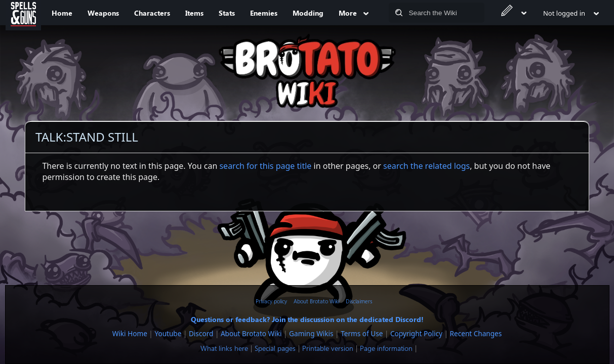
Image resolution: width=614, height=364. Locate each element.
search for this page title (265, 166)
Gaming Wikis (311, 333)
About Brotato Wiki (316, 301)
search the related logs (426, 166)
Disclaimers (359, 301)
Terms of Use (362, 333)
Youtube (168, 333)
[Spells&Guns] (23, 13)
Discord (201, 333)
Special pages (275, 348)
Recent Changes (476, 333)
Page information (386, 348)
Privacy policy (271, 301)
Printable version (328, 348)
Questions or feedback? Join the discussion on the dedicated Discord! (307, 319)
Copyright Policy (416, 333)
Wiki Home (130, 333)
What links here (224, 348)
